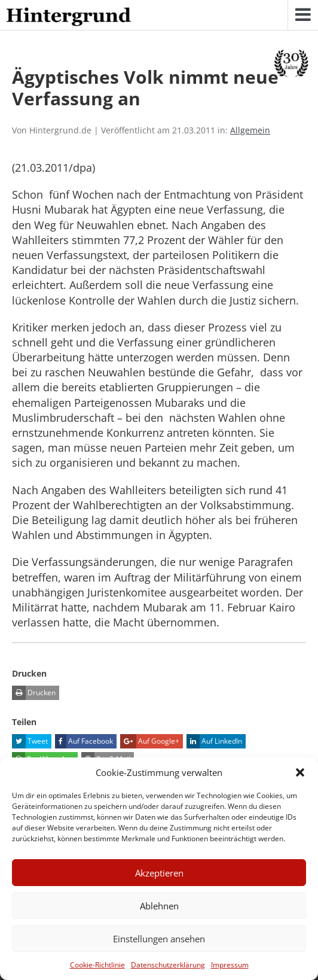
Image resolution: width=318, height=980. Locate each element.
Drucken (34, 693)
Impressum (230, 965)
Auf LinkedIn (214, 741)
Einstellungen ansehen (159, 939)
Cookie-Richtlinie (97, 965)
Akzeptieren (159, 873)
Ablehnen (159, 906)
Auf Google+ (150, 741)
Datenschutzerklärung (168, 965)
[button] (300, 772)
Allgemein (250, 130)
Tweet (30, 741)
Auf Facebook (84, 741)
